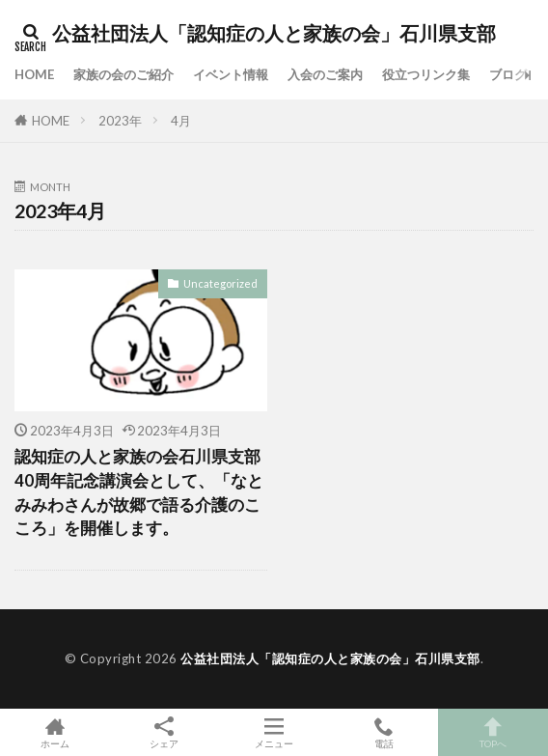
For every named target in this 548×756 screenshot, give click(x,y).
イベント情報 (231, 74)
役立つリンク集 (426, 74)
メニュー (274, 732)
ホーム (55, 732)
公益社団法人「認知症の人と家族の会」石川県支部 (274, 34)
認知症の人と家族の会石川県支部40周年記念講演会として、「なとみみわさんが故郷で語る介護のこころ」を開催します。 (139, 492)
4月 (181, 121)
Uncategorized (220, 283)
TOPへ (493, 732)
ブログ (508, 74)
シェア (165, 733)
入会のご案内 (325, 74)
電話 (384, 732)
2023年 (120, 121)
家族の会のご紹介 (123, 74)
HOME (34, 74)
